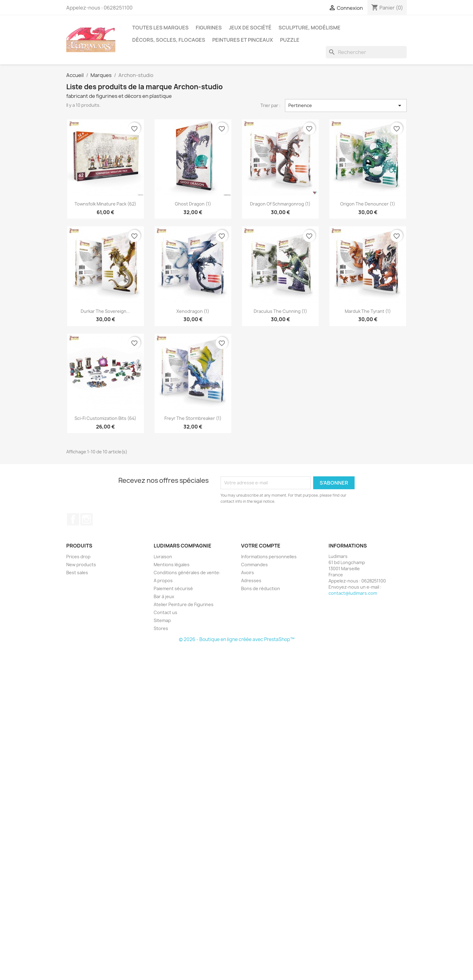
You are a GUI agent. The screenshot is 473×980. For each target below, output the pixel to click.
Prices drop (78, 557)
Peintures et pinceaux (243, 40)
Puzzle (290, 40)
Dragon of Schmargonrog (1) (280, 204)
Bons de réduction (261, 588)
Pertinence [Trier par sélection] (346, 106)
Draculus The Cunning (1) (280, 311)
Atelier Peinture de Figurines (184, 604)
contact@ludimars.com (353, 593)
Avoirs (248, 573)
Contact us (165, 612)
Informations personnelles (269, 557)
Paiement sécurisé (173, 588)
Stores (161, 628)
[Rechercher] (366, 52)
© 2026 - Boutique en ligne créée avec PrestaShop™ (237, 639)
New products (81, 565)
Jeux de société (250, 28)
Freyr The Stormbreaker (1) (193, 418)
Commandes (254, 565)
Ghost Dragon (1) (193, 204)
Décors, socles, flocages (169, 40)
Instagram (87, 519)
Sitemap (162, 620)
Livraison (163, 557)
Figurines (209, 28)
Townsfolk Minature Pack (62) (105, 204)
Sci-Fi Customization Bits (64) (105, 418)
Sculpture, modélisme (310, 28)
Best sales (77, 573)
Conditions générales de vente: (187, 573)
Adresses (251, 580)
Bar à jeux (164, 596)
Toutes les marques (160, 28)
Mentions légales (172, 565)
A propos (163, 580)
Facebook (73, 519)
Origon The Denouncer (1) (368, 204)
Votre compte (261, 546)
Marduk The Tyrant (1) (368, 311)
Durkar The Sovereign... (105, 311)
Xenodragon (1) (193, 311)
